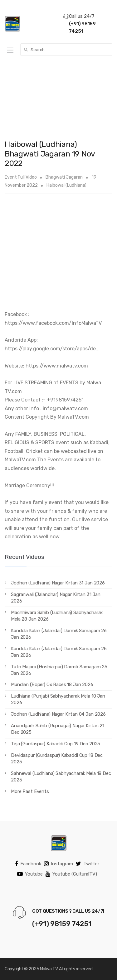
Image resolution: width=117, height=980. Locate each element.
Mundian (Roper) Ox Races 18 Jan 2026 (52, 685)
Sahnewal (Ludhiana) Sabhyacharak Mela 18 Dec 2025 (61, 777)
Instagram (58, 864)
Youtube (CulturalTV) (71, 874)
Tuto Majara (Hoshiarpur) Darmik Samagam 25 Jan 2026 (59, 670)
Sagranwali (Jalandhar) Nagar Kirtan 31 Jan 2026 (56, 598)
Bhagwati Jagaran (64, 177)
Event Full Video (21, 177)
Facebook (28, 864)
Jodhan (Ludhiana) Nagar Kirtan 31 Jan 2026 (58, 583)
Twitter (88, 864)
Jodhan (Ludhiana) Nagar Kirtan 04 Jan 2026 (58, 714)
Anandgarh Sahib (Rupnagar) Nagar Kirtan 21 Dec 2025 (58, 729)
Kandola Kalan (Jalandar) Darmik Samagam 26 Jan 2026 (59, 634)
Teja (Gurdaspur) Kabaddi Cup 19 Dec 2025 (56, 744)
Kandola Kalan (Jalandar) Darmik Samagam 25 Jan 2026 (59, 652)
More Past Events (30, 791)
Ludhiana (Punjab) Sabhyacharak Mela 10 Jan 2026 (58, 699)
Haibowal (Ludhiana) (66, 185)
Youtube (30, 874)
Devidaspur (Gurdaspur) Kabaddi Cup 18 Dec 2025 (57, 759)
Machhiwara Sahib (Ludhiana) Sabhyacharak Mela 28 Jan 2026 (57, 616)
